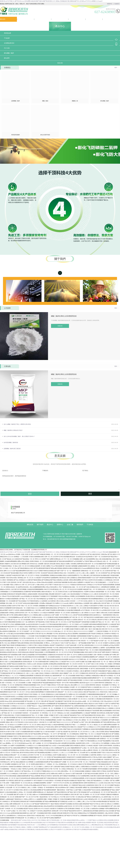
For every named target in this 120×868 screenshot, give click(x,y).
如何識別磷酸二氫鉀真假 (11, 442)
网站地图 (105, 552)
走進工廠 (71, 19)
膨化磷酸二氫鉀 (9, 53)
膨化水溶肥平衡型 (45, 135)
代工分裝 (7, 48)
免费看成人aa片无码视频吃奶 (49, 825)
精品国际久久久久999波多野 (22, 822)
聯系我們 (88, 19)
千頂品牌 (7, 38)
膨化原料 (7, 58)
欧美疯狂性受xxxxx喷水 (77, 820)
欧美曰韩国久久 (45, 829)
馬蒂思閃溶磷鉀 (15, 135)
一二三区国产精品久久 (91, 820)
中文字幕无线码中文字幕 (53, 822)
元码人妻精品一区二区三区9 (90, 827)
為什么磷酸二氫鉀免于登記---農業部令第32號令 (17, 424)
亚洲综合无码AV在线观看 (106, 820)
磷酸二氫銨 (45, 101)
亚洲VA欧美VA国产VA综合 (18, 820)
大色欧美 (37, 829)
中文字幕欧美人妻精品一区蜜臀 (22, 827)
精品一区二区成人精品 (63, 820)
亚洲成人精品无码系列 (106, 822)
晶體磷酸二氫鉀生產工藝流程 (12, 449)
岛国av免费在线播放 (79, 825)
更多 (116, 67)
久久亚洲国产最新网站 (38, 827)
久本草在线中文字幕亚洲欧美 (26, 829)
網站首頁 (3, 19)
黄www (33, 822)
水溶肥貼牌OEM (9, 43)
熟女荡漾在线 (22, 825)
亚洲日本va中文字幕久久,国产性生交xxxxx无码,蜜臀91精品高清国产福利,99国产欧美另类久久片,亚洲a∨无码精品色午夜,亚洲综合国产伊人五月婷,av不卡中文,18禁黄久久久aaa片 (51, 1)
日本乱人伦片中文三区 (33, 820)
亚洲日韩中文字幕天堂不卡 (73, 829)
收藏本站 (110, 4)
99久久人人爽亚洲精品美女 (93, 825)
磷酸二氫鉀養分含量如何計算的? (13, 430)
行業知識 (7, 366)
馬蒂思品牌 (7, 33)
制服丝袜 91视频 (8, 822)
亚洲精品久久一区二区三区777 (72, 827)
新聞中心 (54, 19)
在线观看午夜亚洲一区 (92, 822)
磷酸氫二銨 (75, 101)
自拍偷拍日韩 (13, 829)
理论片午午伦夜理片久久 (58, 829)
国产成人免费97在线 (79, 822)
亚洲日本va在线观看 (66, 822)
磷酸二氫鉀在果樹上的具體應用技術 (64, 316)
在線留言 (117, 4)
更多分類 (60, 63)
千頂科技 (105, 19)
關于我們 (20, 19)
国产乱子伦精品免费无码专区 (54, 827)
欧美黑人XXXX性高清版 (105, 827)
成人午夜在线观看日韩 (108, 825)
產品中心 (37, 19)
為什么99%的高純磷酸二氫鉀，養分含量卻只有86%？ (19, 436)
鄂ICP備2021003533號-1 (69, 534)
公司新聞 (7, 308)
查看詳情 (60, 273)
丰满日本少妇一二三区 (33, 825)
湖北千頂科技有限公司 (18, 513)
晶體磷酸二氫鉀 (15, 101)
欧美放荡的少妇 (40, 822)
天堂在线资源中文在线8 (65, 825)
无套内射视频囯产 (12, 825)
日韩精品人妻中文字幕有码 (48, 820)
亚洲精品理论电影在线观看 (90, 829)
